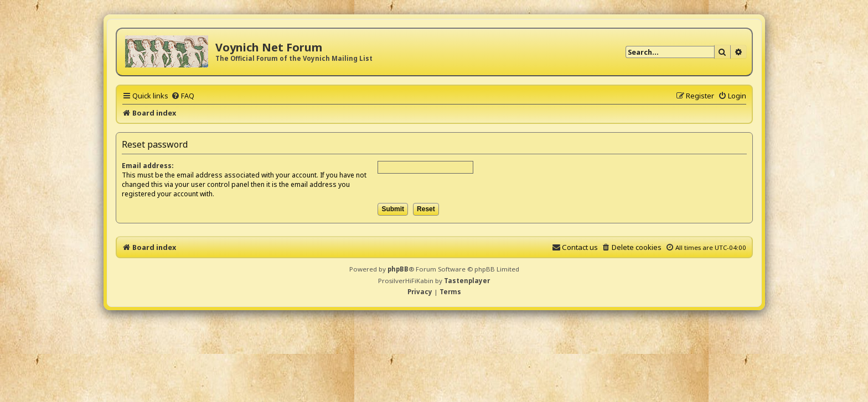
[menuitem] (183, 96)
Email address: (148, 166)
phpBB (398, 269)
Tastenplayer (467, 281)
